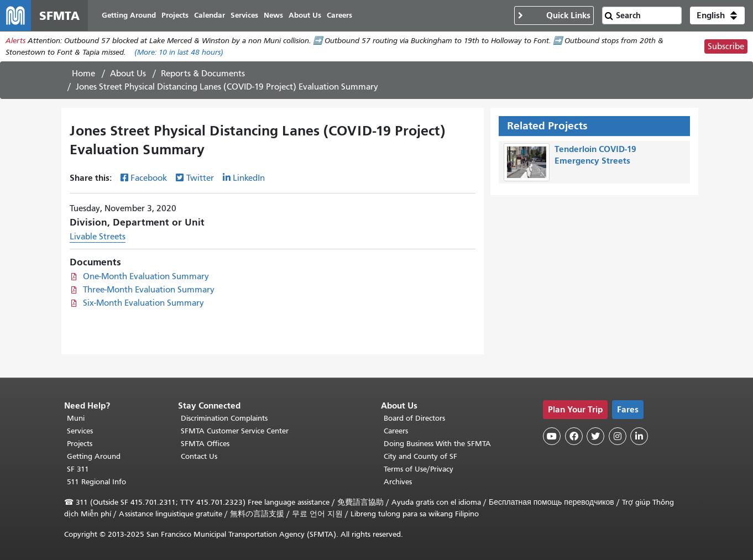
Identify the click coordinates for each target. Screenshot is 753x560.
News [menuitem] (273, 15)
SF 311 (78, 469)
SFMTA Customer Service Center (235, 431)
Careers (396, 431)
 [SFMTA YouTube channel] (552, 436)
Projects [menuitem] (175, 15)
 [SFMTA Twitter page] (595, 436)
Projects (80, 444)
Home (83, 74)
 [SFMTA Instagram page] (618, 436)
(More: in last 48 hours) (179, 52)
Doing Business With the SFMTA (437, 444)
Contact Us (199, 456)
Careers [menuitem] (339, 15)
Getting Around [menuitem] (129, 15)
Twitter (200, 179)
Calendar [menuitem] (210, 15)
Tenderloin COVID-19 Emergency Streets (595, 155)
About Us (128, 74)
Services (80, 431)
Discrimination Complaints (224, 418)
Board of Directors (414, 418)
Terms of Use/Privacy (419, 469)
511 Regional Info (96, 482)
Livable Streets (98, 237)
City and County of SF (420, 456)
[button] (717, 15)
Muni (76, 418)
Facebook (149, 179)
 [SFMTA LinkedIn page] (639, 436)
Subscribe (726, 46)
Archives (398, 482)
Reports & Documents (203, 74)
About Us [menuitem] (305, 15)
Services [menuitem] (244, 15)
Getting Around (94, 456)
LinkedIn (249, 179)
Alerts (15, 41)
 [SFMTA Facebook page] (574, 436)
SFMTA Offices (205, 444)
